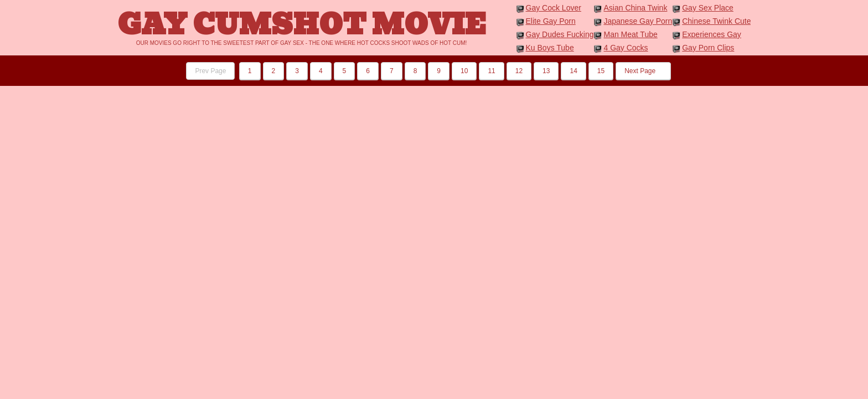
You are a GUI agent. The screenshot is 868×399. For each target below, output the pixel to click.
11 (491, 71)
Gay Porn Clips (708, 48)
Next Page (643, 71)
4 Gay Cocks (626, 48)
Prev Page (210, 71)
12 (519, 71)
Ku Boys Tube (550, 48)
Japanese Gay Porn (638, 21)
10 (464, 71)
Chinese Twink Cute (716, 21)
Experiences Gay (712, 34)
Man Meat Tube (630, 34)
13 (546, 71)
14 (573, 71)
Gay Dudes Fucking (560, 34)
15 (601, 71)
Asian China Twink (635, 8)
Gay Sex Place (708, 8)
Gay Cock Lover (554, 8)
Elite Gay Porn (551, 21)
